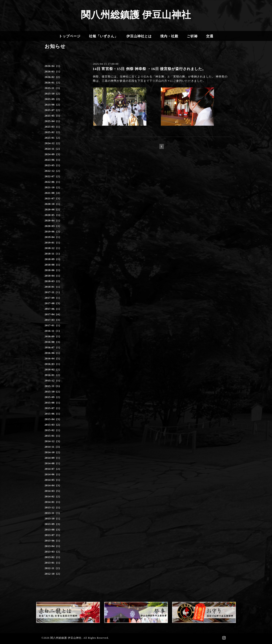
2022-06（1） (53, 182)
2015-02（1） (53, 430)
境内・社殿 (169, 36)
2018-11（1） (53, 254)
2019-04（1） (53, 237)
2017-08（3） (53, 303)
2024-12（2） (53, 143)
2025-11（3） (53, 88)
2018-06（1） (53, 270)
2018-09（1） (53, 259)
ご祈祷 (192, 36)
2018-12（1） (53, 248)
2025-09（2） (53, 99)
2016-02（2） (53, 370)
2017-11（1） (53, 292)
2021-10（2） (53, 187)
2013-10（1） (53, 519)
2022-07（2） (53, 176)
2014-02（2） (53, 496)
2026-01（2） (53, 83)
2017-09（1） (53, 298)
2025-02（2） (53, 132)
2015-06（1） (53, 414)
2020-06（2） (53, 210)
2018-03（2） (53, 281)
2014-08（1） (53, 463)
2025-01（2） (53, 138)
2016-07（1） (53, 347)
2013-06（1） (53, 541)
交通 (210, 36)
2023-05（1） (53, 165)
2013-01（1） (53, 563)
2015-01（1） (53, 436)
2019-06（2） (53, 232)
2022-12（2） (53, 171)
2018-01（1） (53, 287)
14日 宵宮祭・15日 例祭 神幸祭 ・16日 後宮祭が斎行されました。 (149, 69)
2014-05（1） (53, 480)
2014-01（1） (53, 502)
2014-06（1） (53, 474)
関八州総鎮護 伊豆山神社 (136, 15)
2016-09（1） (53, 336)
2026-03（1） (53, 72)
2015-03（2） (53, 425)
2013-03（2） (53, 552)
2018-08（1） (53, 265)
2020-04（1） (53, 221)
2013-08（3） (53, 530)
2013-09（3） (53, 524)
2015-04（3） (53, 419)
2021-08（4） (53, 193)
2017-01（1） (53, 325)
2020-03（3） (53, 226)
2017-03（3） (53, 320)
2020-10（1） (53, 204)
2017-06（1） (53, 309)
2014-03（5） (53, 491)
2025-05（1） (53, 116)
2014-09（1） (53, 458)
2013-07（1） (53, 535)
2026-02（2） (53, 77)
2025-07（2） (53, 110)
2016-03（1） (53, 364)
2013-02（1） (53, 557)
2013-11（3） (53, 513)
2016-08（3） (53, 342)
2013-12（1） (53, 508)
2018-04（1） (53, 276)
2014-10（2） (53, 452)
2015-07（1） (53, 408)
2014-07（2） (53, 469)
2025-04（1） (53, 121)
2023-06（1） (53, 160)
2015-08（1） (53, 403)
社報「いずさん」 (103, 36)
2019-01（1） (53, 243)
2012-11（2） (53, 568)
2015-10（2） (53, 392)
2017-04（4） (53, 314)
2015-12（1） (53, 381)
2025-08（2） (53, 105)
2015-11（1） (53, 386)
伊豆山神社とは (139, 36)
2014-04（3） (53, 485)
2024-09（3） (53, 154)
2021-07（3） (53, 198)
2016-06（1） (53, 353)
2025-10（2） (53, 94)
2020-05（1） (53, 215)
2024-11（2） (53, 149)
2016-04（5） (53, 359)
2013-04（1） (53, 546)
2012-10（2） (53, 574)
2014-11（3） (53, 447)
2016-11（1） (53, 331)
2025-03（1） (53, 127)
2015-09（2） (53, 397)
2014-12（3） (53, 441)
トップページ (70, 36)
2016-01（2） (53, 375)
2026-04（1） (53, 66)
